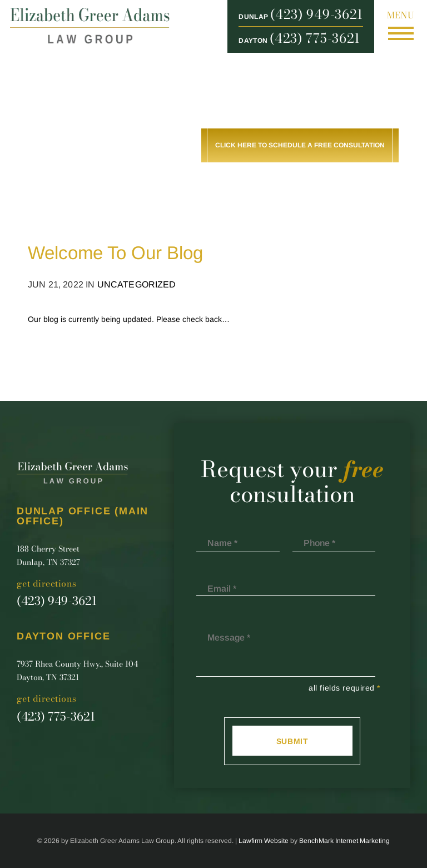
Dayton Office (63, 636)
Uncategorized (137, 284)
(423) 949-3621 (317, 14)
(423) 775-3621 (315, 38)
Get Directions (47, 584)
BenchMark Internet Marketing (344, 841)
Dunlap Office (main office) (83, 516)
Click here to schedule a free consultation (300, 145)
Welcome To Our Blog (115, 253)
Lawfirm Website (264, 841)
